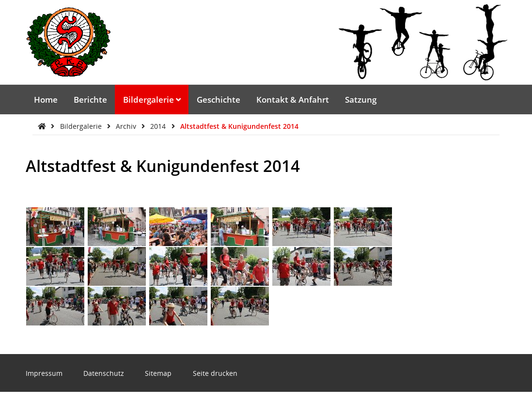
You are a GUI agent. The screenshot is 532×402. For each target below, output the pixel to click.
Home (46, 100)
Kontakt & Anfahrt (293, 100)
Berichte (90, 100)
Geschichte (219, 100)
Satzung (361, 100)
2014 (159, 126)
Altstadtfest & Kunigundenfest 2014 (239, 126)
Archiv (127, 126)
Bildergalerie (152, 100)
